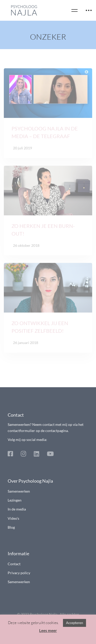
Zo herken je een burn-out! (43, 232)
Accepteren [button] (74, 623)
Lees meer (48, 630)
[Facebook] (10, 454)
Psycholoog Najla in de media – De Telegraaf (45, 135)
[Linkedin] (36, 454)
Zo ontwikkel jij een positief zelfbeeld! (40, 329)
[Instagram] (23, 454)
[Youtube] (50, 454)
